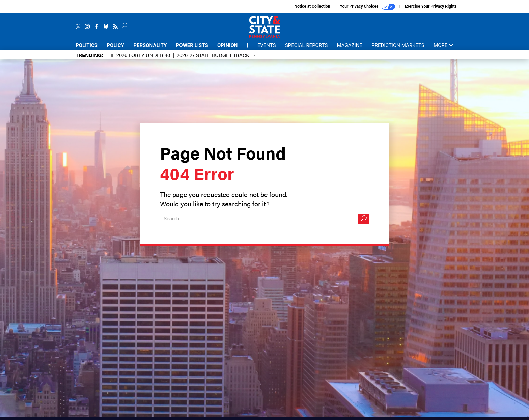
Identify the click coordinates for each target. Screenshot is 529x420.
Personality (150, 45)
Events (267, 45)
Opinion (227, 45)
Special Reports (306, 45)
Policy (115, 45)
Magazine (350, 45)
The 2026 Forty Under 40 (138, 55)
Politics (87, 45)
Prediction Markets (398, 45)
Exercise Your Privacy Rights (431, 6)
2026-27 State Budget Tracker (216, 55)
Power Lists (192, 45)
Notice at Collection (312, 6)
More (443, 45)
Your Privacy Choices (368, 7)
